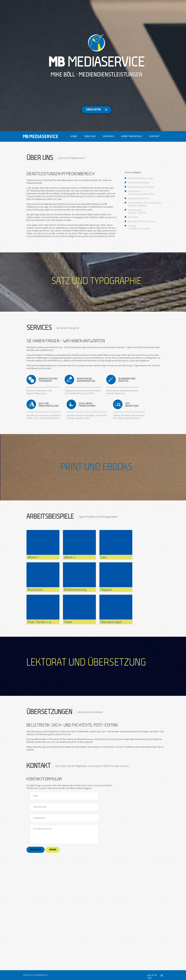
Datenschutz (41, 975)
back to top (152, 975)
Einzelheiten (99, 110)
